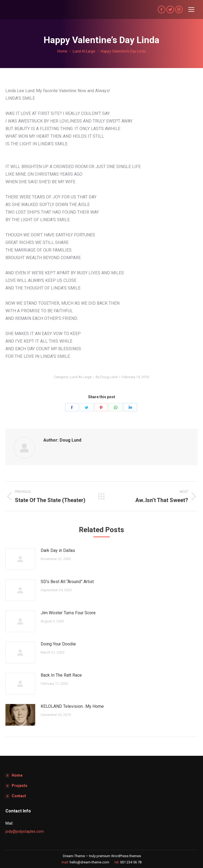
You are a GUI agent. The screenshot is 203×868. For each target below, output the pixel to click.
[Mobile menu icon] (191, 9)
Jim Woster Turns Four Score (68, 613)
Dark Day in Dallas (58, 550)
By (107, 377)
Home (17, 775)
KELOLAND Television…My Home (72, 706)
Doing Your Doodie (58, 644)
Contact (19, 796)
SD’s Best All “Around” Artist (67, 582)
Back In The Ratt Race (61, 675)
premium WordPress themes (119, 856)
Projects (20, 786)
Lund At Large (81, 377)
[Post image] (20, 559)
